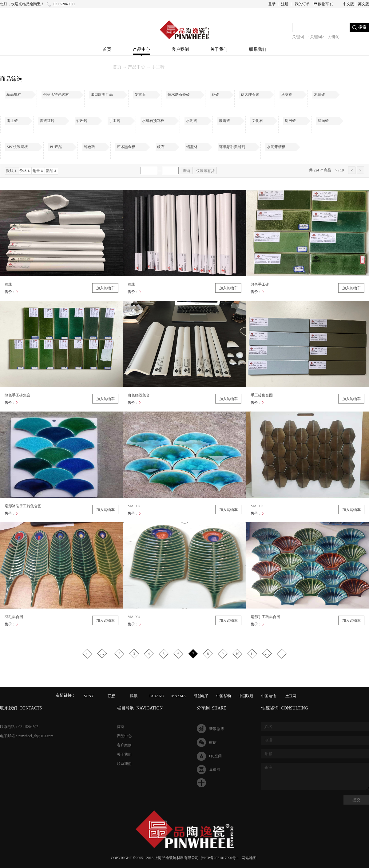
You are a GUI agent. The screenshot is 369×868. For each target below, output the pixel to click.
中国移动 (224, 696)
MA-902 (134, 506)
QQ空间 (215, 756)
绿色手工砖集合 (18, 395)
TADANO (157, 696)
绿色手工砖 (260, 284)
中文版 (348, 4)
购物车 (323, 4)
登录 (272, 4)
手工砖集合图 (262, 395)
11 (252, 654)
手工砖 (158, 67)
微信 (213, 742)
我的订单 (302, 4)
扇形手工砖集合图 (265, 617)
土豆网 (291, 696)
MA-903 (257, 506)
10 (237, 654)
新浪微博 (216, 729)
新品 (50, 171)
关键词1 (299, 37)
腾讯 (134, 696)
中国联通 (246, 696)
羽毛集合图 (14, 617)
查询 (186, 171)
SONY (89, 696)
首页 (107, 49)
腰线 (8, 284)
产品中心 (137, 67)
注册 (285, 4)
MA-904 (134, 617)
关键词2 (317, 37)
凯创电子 (201, 696)
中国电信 (268, 696)
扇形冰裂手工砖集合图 (23, 506)
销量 (36, 171)
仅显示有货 (205, 171)
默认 (10, 171)
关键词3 (335, 37)
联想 (111, 696)
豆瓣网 (215, 770)
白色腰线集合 (139, 395)
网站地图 (248, 858)
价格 (23, 171)
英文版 (363, 4)
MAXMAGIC (182, 696)
